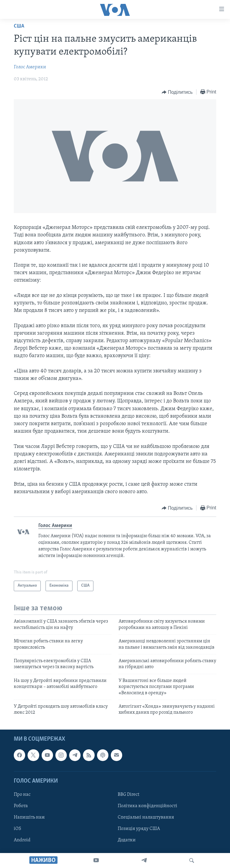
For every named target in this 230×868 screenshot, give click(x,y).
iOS (18, 829)
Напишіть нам (29, 817)
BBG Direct (128, 795)
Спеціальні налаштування (146, 817)
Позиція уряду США (139, 829)
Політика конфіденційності (147, 806)
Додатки (127, 840)
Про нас (22, 795)
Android (22, 840)
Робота (21, 806)
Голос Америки (30, 67)
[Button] (177, 92)
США (19, 26)
